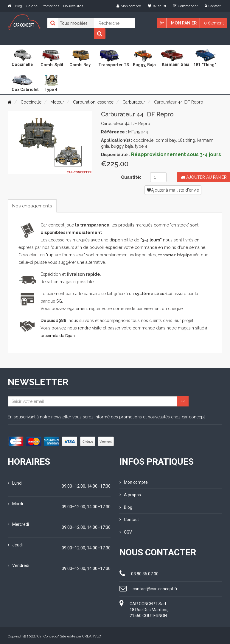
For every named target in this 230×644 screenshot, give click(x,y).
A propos (130, 494)
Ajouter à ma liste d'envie (173, 190)
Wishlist (157, 6)
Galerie (32, 6)
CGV (126, 531)
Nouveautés (73, 6)
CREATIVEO (92, 635)
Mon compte (129, 6)
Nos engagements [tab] (33, 206)
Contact (213, 6)
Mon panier (184, 23)
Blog (18, 6)
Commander (185, 6)
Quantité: (131, 177)
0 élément (214, 23)
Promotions (50, 6)
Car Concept (47, 635)
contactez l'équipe (176, 255)
